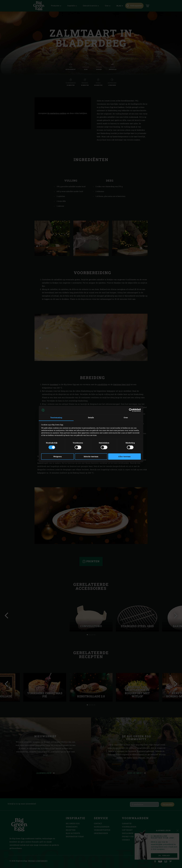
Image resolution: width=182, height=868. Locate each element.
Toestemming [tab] (56, 417)
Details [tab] (91, 417)
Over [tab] (126, 417)
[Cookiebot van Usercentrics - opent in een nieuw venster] (131, 410)
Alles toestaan (124, 457)
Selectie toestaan (91, 457)
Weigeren (58, 457)
